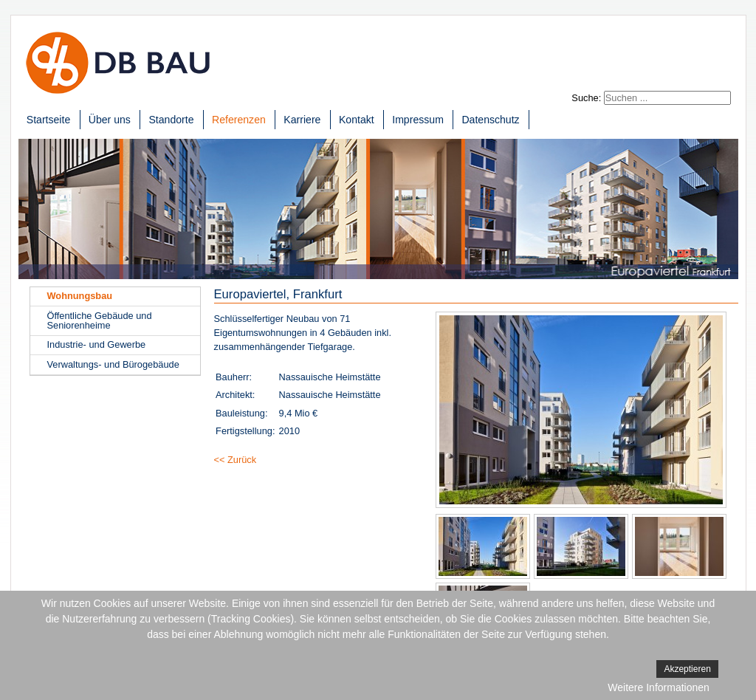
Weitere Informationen (658, 687)
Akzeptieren (687, 669)
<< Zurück (236, 460)
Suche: (586, 98)
